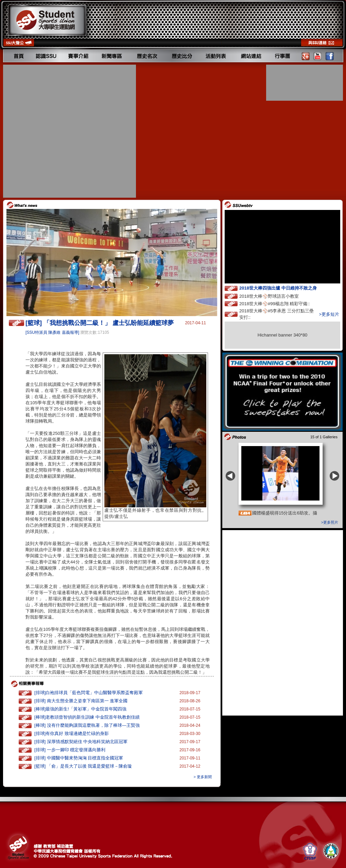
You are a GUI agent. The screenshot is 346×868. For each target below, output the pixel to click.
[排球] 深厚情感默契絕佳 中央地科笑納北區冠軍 (81, 742)
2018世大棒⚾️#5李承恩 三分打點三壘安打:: (276, 314)
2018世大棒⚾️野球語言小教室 (275, 296)
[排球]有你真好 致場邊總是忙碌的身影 (72, 733)
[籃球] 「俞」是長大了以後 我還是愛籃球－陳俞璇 (83, 766)
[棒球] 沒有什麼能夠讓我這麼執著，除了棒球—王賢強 (87, 725)
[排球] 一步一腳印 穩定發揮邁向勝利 (70, 750)
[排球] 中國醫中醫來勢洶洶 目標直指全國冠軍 (79, 758)
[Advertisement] (67, 131)
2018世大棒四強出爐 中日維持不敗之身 (284, 288)
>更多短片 (329, 314)
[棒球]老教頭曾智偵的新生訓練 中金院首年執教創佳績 (87, 717)
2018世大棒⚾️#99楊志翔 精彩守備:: (281, 303)
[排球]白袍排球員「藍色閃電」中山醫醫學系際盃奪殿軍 (89, 693)
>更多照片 (330, 522)
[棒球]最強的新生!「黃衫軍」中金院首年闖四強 (80, 709)
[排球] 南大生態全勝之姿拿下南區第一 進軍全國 (81, 701)
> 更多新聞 (203, 777)
